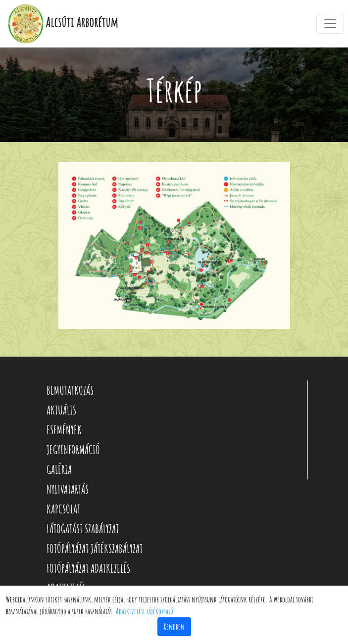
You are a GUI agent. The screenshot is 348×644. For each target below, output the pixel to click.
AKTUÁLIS (61, 410)
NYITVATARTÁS (68, 489)
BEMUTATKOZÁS (70, 390)
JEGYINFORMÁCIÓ (73, 450)
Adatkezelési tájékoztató (145, 611)
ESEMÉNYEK (64, 430)
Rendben (174, 627)
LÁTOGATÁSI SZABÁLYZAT (83, 529)
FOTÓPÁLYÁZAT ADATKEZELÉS (88, 568)
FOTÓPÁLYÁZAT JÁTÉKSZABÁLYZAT (95, 549)
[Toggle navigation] (330, 24)
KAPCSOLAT (63, 509)
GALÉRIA (59, 469)
